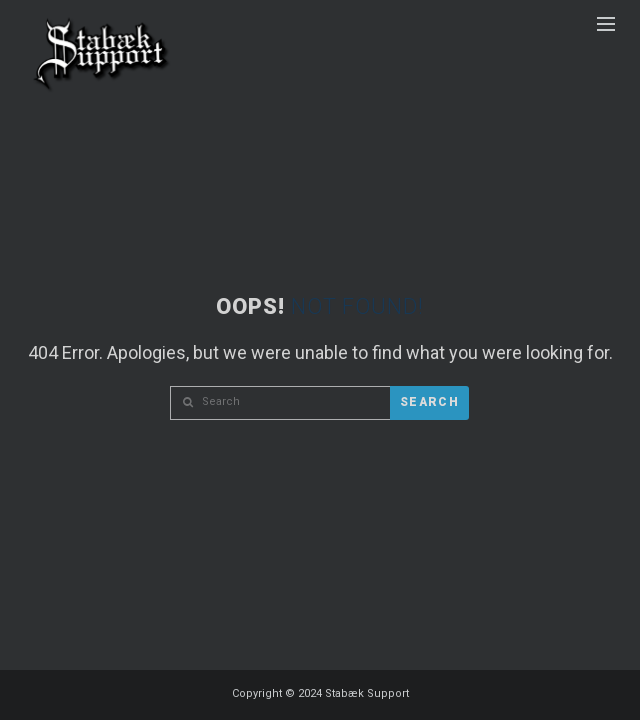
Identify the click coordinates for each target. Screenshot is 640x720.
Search (429, 402)
